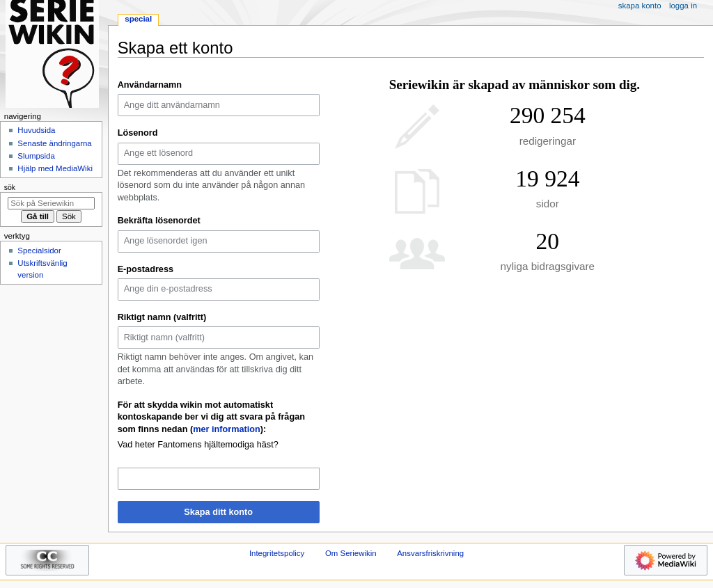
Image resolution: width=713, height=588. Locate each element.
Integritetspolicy (277, 553)
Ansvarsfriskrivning (430, 553)
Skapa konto (640, 6)
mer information (227, 429)
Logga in (683, 6)
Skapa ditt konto (218, 512)
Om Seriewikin (351, 553)
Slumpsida (36, 156)
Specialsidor (39, 251)
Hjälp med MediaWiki (55, 168)
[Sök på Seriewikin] (51, 203)
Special (138, 19)
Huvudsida (36, 130)
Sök (10, 187)
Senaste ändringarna (54, 143)
